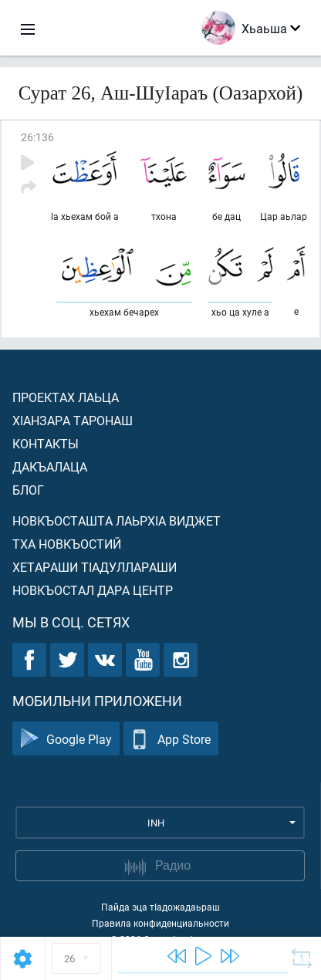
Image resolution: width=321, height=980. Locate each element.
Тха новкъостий (67, 544)
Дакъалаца (50, 466)
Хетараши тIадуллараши (95, 567)
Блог (28, 490)
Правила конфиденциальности (160, 923)
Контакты (46, 443)
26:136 (37, 137)
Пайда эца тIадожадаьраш (160, 907)
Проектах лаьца (66, 397)
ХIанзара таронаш (73, 420)
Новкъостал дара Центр (93, 590)
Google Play (66, 739)
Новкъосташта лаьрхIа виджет (117, 520)
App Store (171, 739)
